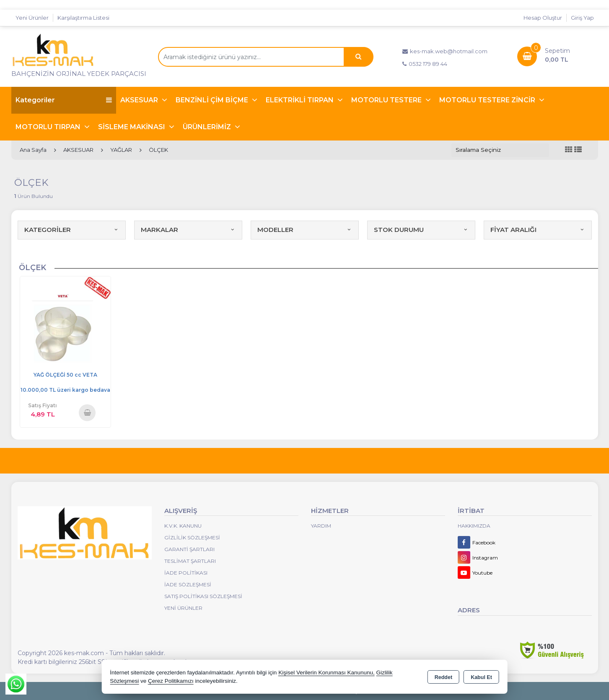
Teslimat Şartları (190, 561)
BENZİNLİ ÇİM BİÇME (213, 100)
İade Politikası (186, 573)
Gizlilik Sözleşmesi (192, 537)
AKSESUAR (140, 100)
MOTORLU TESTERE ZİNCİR (488, 100)
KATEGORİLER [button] (72, 230)
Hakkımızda (474, 526)
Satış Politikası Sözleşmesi (203, 596)
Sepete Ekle (87, 412)
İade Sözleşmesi (188, 584)
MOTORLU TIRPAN (49, 127)
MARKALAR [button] (188, 230)
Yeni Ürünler (183, 608)
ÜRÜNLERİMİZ (208, 127)
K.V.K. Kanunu (183, 526)
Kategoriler (64, 100)
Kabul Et (481, 677)
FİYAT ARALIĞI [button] (538, 230)
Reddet (443, 677)
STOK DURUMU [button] (421, 230)
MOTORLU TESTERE (387, 100)
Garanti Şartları (189, 549)
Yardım (321, 526)
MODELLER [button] (305, 230)
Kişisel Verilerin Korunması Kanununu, (327, 673)
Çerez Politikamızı (171, 681)
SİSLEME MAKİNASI (132, 127)
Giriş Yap (582, 18)
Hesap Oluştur (543, 18)
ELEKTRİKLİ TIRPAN (301, 100)
